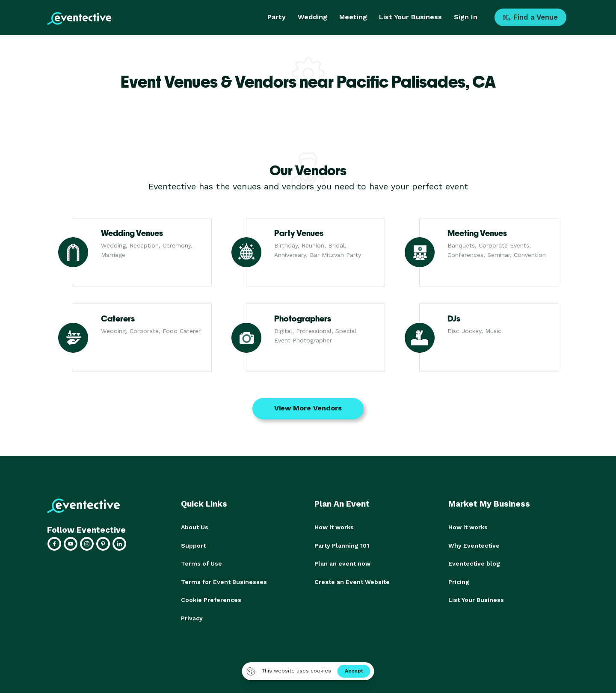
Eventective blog (474, 563)
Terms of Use (201, 563)
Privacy (192, 617)
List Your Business (410, 17)
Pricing (459, 581)
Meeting (353, 17)
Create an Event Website (352, 581)
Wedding (312, 17)
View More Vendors (308, 408)
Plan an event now (342, 563)
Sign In (466, 17)
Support (193, 545)
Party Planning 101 (342, 545)
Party (277, 17)
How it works (334, 527)
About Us (195, 527)
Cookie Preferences (211, 599)
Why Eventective (474, 545)
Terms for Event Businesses (224, 581)
